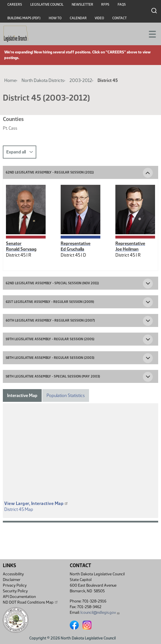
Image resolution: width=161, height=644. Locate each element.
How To (55, 18)
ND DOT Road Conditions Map (31, 602)
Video (99, 18)
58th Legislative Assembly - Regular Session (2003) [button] (50, 358)
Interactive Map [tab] (22, 395)
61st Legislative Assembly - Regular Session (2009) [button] (50, 302)
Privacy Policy (15, 585)
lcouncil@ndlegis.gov (100, 612)
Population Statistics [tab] (66, 395)
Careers (15, 5)
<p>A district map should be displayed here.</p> (80, 454)
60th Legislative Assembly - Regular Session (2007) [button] (50, 320)
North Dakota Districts (43, 80)
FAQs (122, 5)
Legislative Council (47, 5)
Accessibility (13, 574)
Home (10, 80)
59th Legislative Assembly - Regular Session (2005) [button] (50, 339)
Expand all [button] (20, 152)
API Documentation (19, 597)
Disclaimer (12, 580)
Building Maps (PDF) (24, 18)
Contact (119, 18)
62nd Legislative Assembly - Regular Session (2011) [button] (50, 172)
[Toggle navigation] (150, 34)
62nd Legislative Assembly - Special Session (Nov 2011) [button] (52, 283)
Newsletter (82, 5)
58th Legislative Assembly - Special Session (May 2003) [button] (53, 376)
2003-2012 (81, 80)
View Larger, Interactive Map (36, 503)
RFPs (105, 5)
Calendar (78, 18)
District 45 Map (19, 509)
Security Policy (15, 591)
